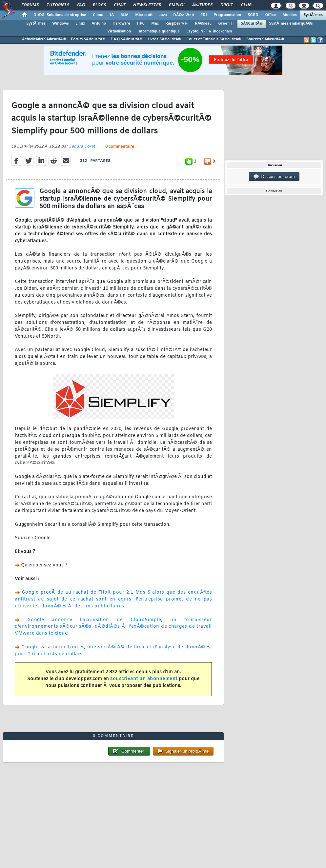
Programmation (227, 15)
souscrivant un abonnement (144, 679)
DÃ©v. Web (183, 15)
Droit (227, 5)
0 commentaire (120, 147)
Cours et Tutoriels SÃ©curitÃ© (214, 39)
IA (112, 15)
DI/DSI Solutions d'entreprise (60, 15)
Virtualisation (119, 31)
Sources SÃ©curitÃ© (265, 39)
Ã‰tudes (202, 5)
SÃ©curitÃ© (252, 24)
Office (270, 15)
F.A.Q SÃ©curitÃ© (126, 39)
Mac (155, 24)
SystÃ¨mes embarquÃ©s (291, 24)
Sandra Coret (82, 147)
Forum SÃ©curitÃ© (88, 39)
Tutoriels (58, 5)
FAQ (81, 5)
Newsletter (147, 5)
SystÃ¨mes (313, 15)
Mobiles (290, 15)
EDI (204, 15)
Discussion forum (274, 177)
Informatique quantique (159, 31)
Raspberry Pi (177, 24)
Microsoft (144, 15)
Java (163, 15)
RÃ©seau (203, 24)
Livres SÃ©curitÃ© (164, 39)
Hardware (121, 24)
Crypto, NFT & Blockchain (209, 31)
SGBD (253, 15)
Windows (61, 24)
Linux (80, 24)
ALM (124, 15)
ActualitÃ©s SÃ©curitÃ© (44, 39)
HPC (141, 24)
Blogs (99, 5)
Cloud (98, 15)
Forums (30, 5)
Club (246, 5)
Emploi (177, 5)
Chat (120, 5)
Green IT (226, 24)
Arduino (99, 24)
